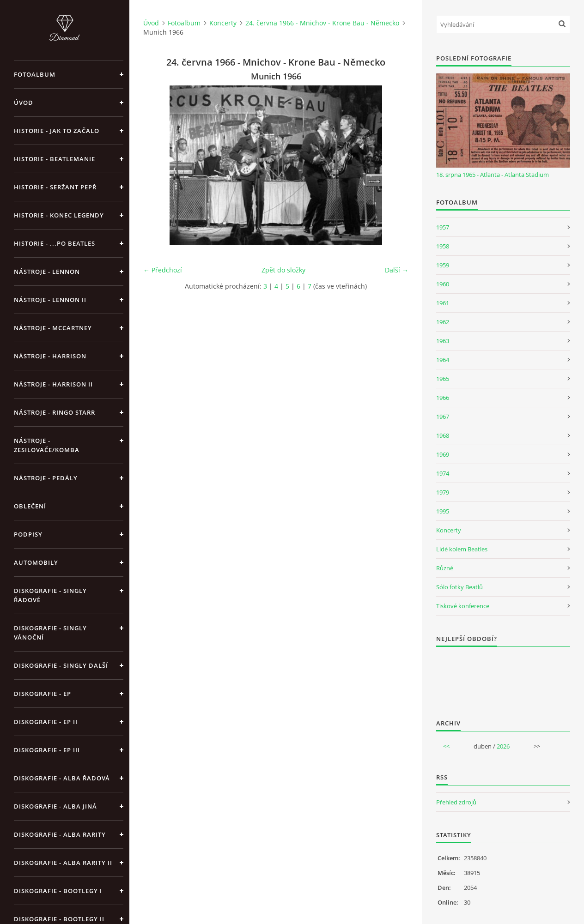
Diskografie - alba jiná (55, 806)
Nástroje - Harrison (50, 356)
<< (446, 746)
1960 (443, 284)
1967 (443, 417)
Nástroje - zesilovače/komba (47, 445)
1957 (443, 227)
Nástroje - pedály (46, 478)
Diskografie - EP (43, 694)
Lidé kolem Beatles (462, 549)
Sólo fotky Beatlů (459, 587)
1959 (443, 265)
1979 (443, 492)
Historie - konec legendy (59, 215)
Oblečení (30, 506)
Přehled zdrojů (456, 802)
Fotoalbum (35, 74)
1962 (443, 322)
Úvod (24, 103)
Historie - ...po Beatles (55, 243)
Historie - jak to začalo (57, 131)
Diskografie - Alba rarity (60, 834)
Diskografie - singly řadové (50, 595)
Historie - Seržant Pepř (55, 187)
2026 (503, 746)
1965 (443, 379)
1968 (443, 435)
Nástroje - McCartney (53, 328)
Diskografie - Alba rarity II (63, 863)
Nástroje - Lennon (47, 272)
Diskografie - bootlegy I (58, 891)
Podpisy (28, 534)
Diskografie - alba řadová (62, 778)
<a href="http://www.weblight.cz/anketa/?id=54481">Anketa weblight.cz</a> (503, 677)
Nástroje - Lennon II (50, 300)
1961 (443, 303)
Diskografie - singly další (61, 665)
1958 (443, 246)
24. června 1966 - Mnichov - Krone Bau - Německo (322, 23)
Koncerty (223, 23)
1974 (443, 473)
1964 (443, 360)
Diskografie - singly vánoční (50, 633)
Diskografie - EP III (47, 750)
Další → (397, 270)
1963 (443, 341)
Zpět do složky (283, 270)
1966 (443, 398)
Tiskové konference (463, 606)
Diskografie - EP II (46, 722)
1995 (443, 511)
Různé (445, 568)
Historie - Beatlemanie (55, 159)
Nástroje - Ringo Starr (55, 412)
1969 (443, 454)
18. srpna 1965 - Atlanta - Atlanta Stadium (493, 175)
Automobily (36, 562)
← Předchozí (163, 270)
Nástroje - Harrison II (53, 384)
